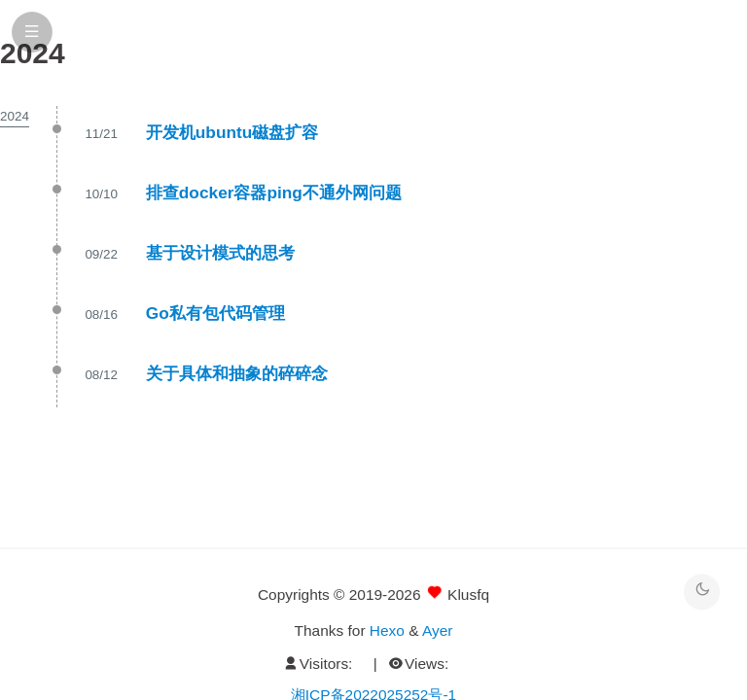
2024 (15, 116)
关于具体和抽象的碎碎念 (237, 373)
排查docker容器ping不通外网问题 (274, 192)
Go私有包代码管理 (215, 313)
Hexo (387, 630)
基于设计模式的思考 (220, 253)
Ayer (437, 630)
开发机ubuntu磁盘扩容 (232, 132)
